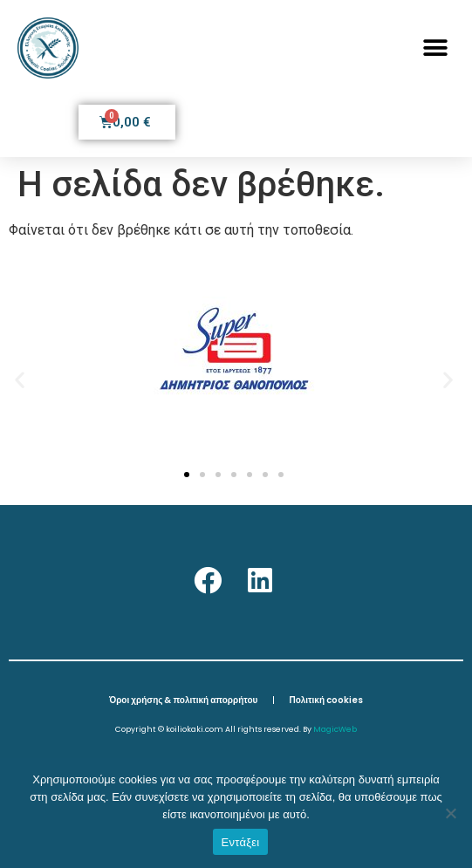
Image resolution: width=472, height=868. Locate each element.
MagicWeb (335, 729)
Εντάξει (241, 842)
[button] (435, 48)
